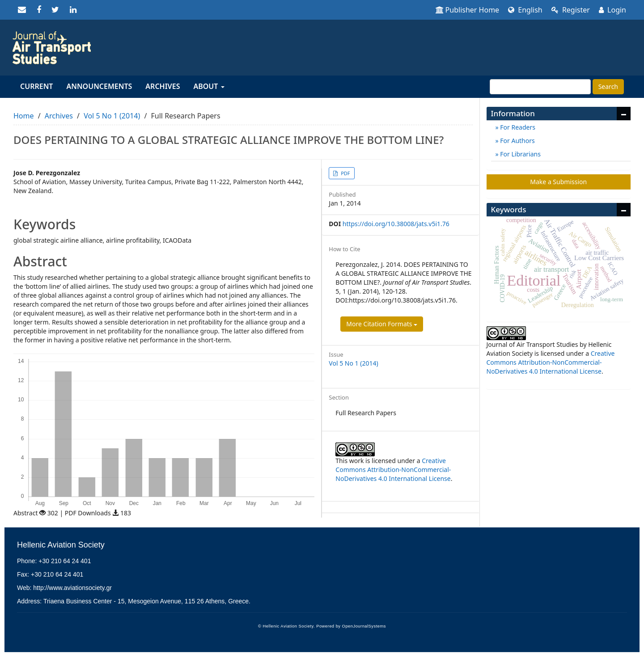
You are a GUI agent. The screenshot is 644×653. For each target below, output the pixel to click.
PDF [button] (345, 173)
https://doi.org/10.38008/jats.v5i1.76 (396, 224)
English (525, 10)
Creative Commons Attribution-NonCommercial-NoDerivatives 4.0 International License (393, 470)
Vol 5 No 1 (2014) (112, 116)
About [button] (209, 86)
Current (36, 86)
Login (612, 10)
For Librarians (520, 154)
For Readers (517, 127)
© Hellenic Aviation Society (286, 626)
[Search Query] (540, 87)
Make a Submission (558, 182)
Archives (163, 86)
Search (608, 86)
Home (24, 116)
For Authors (517, 141)
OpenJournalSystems (364, 626)
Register (571, 10)
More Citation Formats (382, 324)
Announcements (99, 86)
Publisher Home (468, 10)
